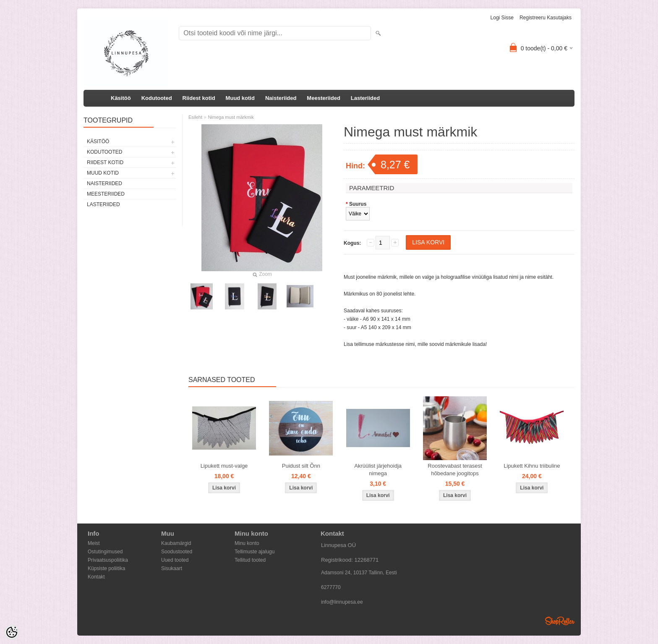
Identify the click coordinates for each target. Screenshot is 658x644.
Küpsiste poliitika (106, 568)
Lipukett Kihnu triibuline (532, 466)
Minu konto (247, 543)
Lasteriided (365, 98)
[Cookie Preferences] (12, 632)
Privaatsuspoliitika (108, 560)
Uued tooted (175, 560)
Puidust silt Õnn (301, 466)
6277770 (331, 587)
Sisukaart (172, 568)
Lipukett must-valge (224, 466)
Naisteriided (281, 98)
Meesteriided (323, 98)
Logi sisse (502, 18)
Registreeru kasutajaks (546, 18)
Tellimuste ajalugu (255, 552)
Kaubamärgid (176, 543)
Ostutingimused (105, 552)
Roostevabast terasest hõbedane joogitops (455, 470)
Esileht (195, 117)
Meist (94, 543)
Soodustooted (177, 552)
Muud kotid (240, 98)
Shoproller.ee (560, 621)
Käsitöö (121, 98)
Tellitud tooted (250, 560)
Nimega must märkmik (231, 117)
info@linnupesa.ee (342, 602)
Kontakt (96, 577)
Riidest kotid (199, 98)
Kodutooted (157, 98)
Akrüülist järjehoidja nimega (378, 470)
